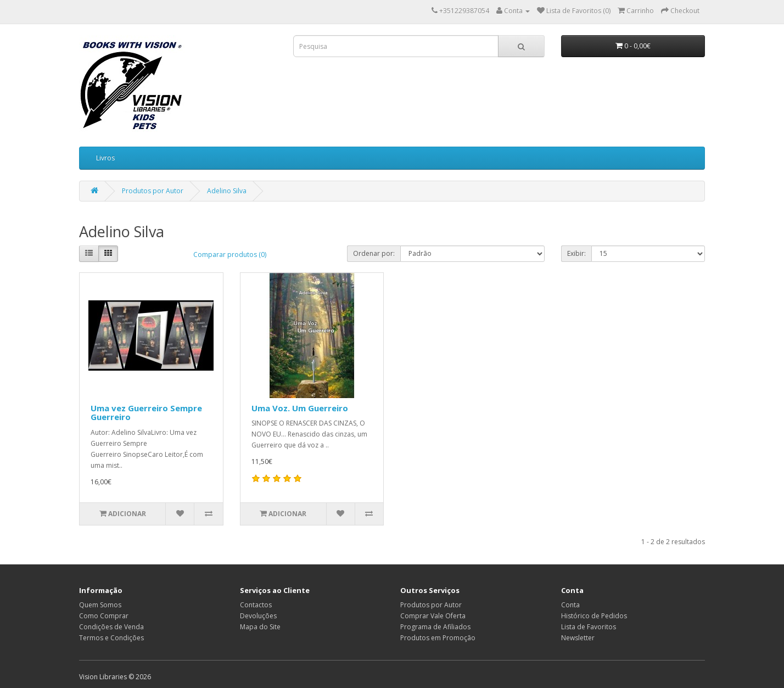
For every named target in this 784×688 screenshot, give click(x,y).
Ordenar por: (374, 253)
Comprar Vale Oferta (433, 616)
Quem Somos (100, 605)
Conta (570, 605)
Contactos (256, 605)
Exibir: (576, 253)
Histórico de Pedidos (594, 616)
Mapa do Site (260, 627)
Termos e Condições (111, 638)
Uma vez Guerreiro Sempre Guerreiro (146, 413)
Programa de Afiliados (435, 627)
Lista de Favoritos (589, 627)
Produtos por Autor (153, 191)
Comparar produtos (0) (230, 254)
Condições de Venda (111, 627)
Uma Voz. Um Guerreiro (300, 408)
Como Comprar (104, 616)
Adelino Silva (227, 191)
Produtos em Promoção (438, 638)
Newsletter (578, 638)
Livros (105, 158)
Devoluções (258, 616)
